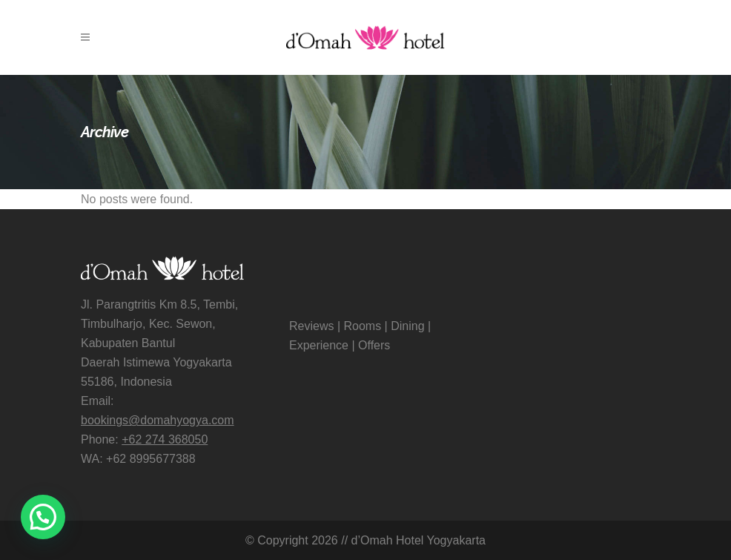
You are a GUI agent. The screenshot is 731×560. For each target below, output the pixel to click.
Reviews (311, 326)
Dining (407, 326)
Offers (374, 345)
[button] (43, 517)
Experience (319, 345)
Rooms (362, 326)
